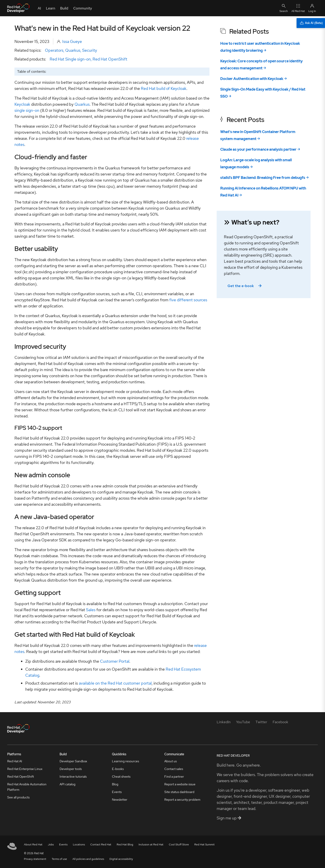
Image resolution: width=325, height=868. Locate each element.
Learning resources (125, 761)
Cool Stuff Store (179, 845)
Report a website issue (180, 784)
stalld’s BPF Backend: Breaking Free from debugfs (263, 178)
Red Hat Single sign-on (70, 59)
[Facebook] (280, 722)
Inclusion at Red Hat (151, 845)
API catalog (67, 784)
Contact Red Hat (101, 845)
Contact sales (174, 769)
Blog (115, 784)
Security (90, 50)
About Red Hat (33, 845)
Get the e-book (245, 286)
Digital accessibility (121, 859)
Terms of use (59, 859)
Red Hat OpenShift (110, 59)
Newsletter (120, 800)
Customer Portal (115, 661)
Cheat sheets (121, 777)
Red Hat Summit (204, 845)
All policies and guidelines (88, 859)
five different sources (188, 300)
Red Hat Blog (125, 845)
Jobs (51, 845)
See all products (18, 797)
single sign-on (27, 110)
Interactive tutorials (73, 777)
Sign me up (229, 818)
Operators (54, 50)
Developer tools (71, 769)
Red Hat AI (15, 761)
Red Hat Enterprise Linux (25, 769)
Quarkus (73, 50)
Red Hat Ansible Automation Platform (27, 787)
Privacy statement (35, 859)
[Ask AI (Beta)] (311, 23)
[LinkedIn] (224, 722)
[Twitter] (261, 722)
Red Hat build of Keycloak (164, 88)
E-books (118, 769)
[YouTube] (243, 722)
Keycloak (22, 104)
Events (117, 792)
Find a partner (174, 777)
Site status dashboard (179, 792)
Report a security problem (182, 800)
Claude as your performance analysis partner (258, 149)
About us (171, 761)
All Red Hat (298, 8)
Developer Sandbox (73, 761)
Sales (91, 610)
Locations (79, 845)
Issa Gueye (72, 41)
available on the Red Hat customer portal (115, 683)
